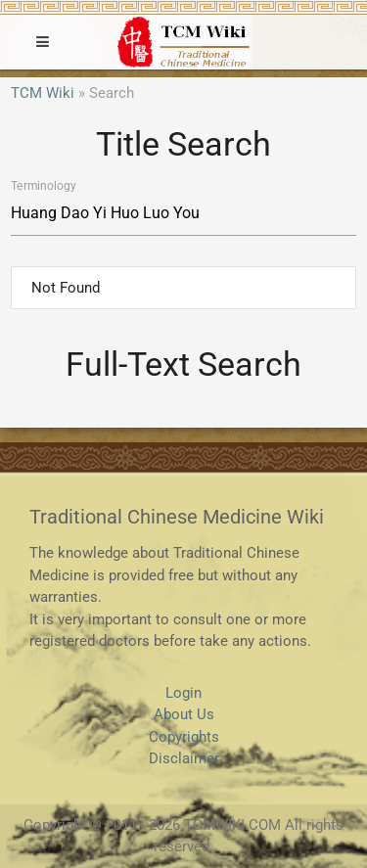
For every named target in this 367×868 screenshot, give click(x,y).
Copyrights (184, 737)
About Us (184, 714)
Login (183, 693)
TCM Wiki (43, 93)
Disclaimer (184, 758)
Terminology (43, 186)
